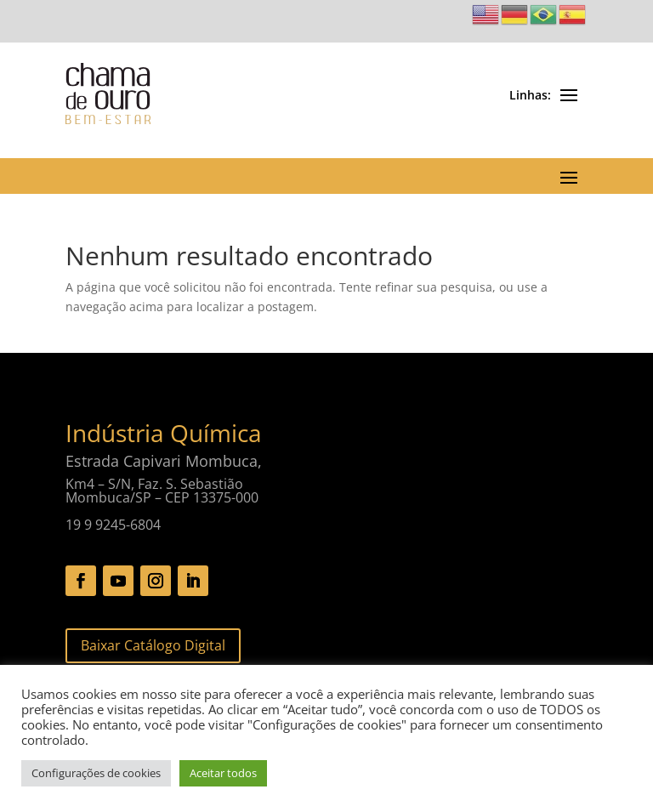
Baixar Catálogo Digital (153, 645)
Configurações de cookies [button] (96, 773)
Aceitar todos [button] (223, 773)
